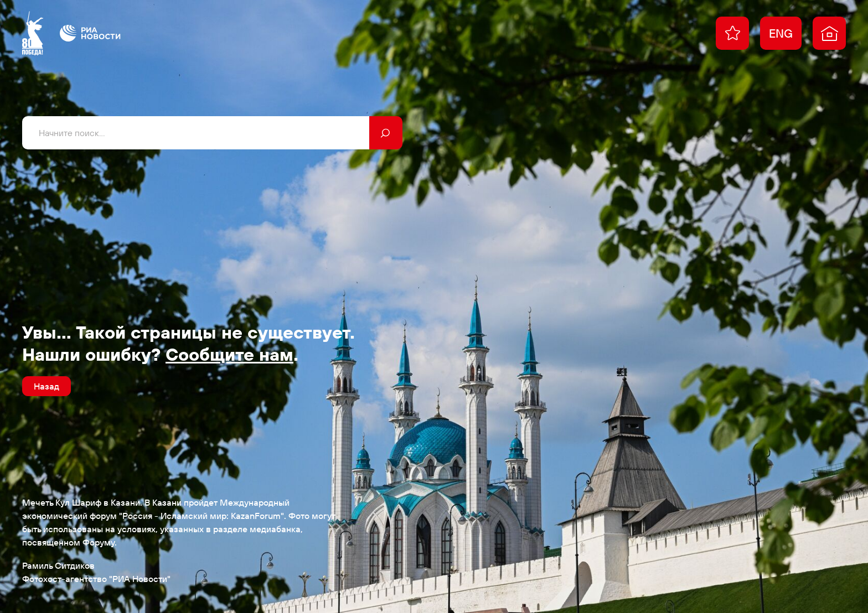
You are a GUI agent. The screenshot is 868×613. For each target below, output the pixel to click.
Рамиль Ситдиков (58, 565)
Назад (46, 386)
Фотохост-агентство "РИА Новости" (96, 579)
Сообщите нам (229, 354)
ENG (781, 33)
